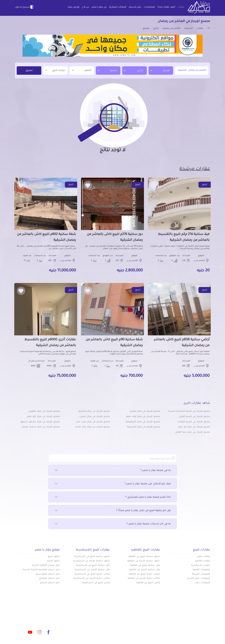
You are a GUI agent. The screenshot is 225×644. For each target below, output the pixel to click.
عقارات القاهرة (202, 561)
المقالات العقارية (118, 7)
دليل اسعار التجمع (50, 583)
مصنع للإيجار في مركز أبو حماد (194, 427)
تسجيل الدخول (25, 7)
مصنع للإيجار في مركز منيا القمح (193, 432)
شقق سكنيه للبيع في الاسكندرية (92, 557)
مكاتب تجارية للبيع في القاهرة (144, 574)
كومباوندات (149, 7)
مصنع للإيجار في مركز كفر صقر (43, 417)
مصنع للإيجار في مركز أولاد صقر (143, 417)
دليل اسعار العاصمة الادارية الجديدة (41, 570)
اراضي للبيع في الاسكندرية (96, 583)
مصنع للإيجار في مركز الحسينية (143, 427)
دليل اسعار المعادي (49, 578)
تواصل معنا (74, 7)
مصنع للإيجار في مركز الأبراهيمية (143, 422)
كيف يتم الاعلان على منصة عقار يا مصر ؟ (112, 484)
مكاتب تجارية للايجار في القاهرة (144, 578)
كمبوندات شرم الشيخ (199, 578)
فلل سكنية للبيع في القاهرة (145, 565)
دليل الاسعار (135, 7)
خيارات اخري (55, 70)
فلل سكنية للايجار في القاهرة (144, 570)
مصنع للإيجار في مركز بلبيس (95, 417)
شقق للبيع (54, 557)
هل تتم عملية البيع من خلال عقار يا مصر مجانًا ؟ (112, 511)
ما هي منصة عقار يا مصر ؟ (112, 471)
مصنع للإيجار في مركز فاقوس (44, 411)
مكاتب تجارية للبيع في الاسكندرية (92, 574)
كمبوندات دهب (202, 583)
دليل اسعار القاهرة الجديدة (46, 565)
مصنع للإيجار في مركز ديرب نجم (93, 422)
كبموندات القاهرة (201, 570)
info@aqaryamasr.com (31, 617)
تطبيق (29, 71)
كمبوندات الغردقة (201, 574)
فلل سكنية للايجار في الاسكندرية (92, 570)
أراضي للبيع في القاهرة (148, 583)
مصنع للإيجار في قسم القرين (195, 417)
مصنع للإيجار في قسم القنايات (194, 422)
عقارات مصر (204, 557)
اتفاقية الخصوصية (87, 628)
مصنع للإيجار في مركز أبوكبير (145, 411)
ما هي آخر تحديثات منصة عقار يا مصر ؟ (112, 524)
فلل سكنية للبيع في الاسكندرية (93, 565)
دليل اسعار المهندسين (48, 574)
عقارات (181, 7)
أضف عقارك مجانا (166, 7)
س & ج (86, 7)
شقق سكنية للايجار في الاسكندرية (92, 561)
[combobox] (161, 71)
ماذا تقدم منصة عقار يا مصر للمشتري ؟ (112, 497)
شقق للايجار (53, 561)
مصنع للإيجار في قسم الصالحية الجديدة (189, 411)
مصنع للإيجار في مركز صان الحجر (93, 427)
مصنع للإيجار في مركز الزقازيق (94, 411)
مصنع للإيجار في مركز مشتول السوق (40, 422)
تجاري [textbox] (140, 71)
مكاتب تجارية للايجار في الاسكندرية (92, 578)
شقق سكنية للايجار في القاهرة (144, 561)
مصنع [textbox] (114, 71)
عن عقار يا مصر (99, 7)
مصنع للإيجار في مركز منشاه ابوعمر (41, 427)
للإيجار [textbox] (166, 71)
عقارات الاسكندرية (201, 565)
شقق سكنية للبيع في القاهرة (144, 557)
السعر (82, 70)
